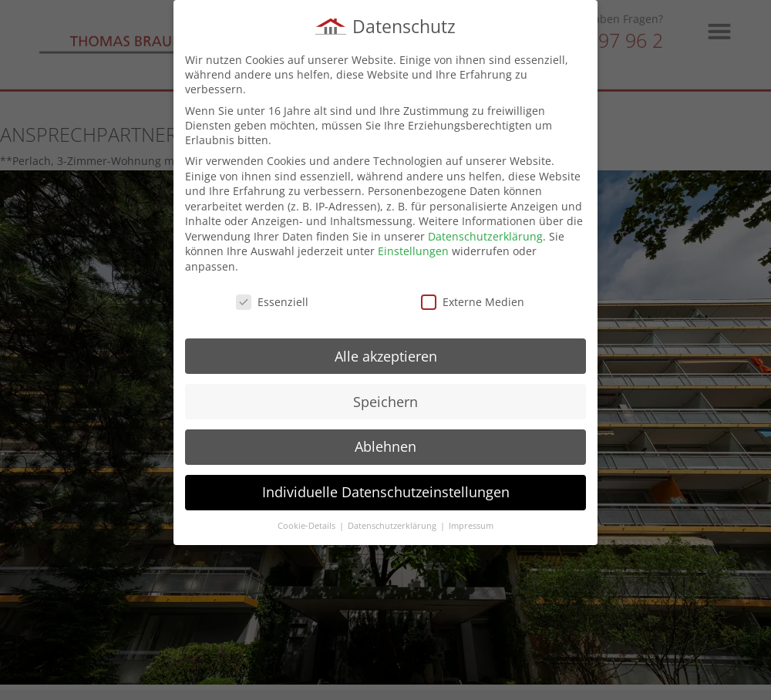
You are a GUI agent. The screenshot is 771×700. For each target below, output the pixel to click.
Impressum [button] (471, 526)
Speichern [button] (385, 401)
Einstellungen (413, 251)
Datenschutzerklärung (485, 236)
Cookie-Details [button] (308, 526)
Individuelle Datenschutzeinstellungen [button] (386, 492)
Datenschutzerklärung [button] (393, 526)
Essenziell (272, 302)
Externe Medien (473, 302)
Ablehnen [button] (385, 446)
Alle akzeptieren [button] (386, 355)
